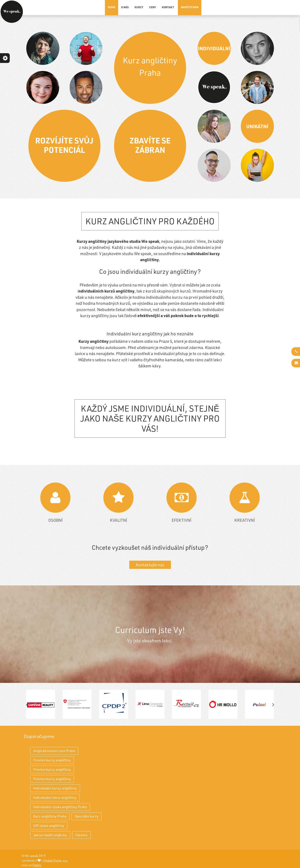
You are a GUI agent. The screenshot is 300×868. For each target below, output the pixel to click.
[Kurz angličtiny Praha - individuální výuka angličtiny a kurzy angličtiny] (12, 12)
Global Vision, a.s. (56, 860)
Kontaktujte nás (150, 565)
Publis (37, 865)
